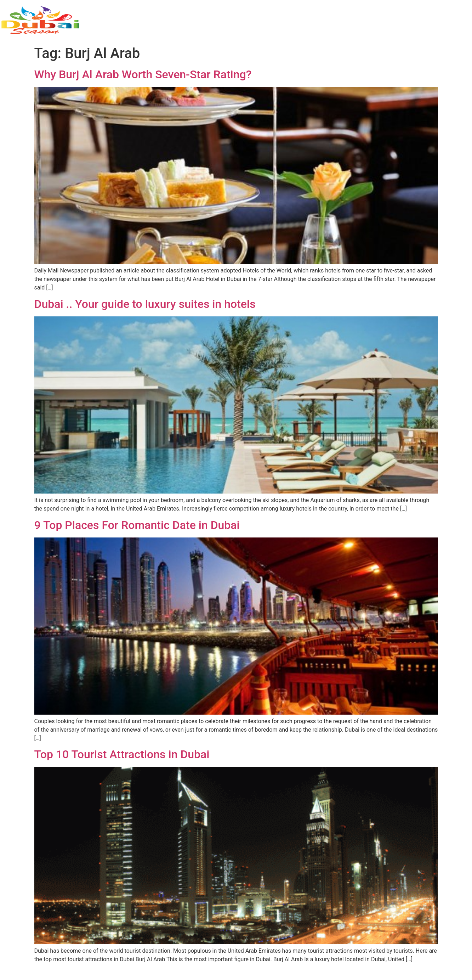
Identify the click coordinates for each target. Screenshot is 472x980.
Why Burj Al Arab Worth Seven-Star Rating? (143, 74)
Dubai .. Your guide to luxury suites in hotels (145, 304)
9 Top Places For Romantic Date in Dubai (137, 525)
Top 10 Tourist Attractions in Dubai (122, 754)
